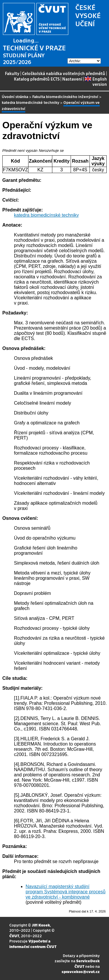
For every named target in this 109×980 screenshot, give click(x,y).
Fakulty (12, 73)
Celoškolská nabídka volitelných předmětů (64, 73)
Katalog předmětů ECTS (37, 79)
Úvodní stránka (15, 96)
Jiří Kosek (41, 925)
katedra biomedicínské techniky (31, 102)
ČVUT (14, 936)
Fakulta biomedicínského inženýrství (65, 96)
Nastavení (72, 79)
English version (96, 81)
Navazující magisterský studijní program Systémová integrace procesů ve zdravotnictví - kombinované (66, 892)
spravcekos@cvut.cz (81, 971)
